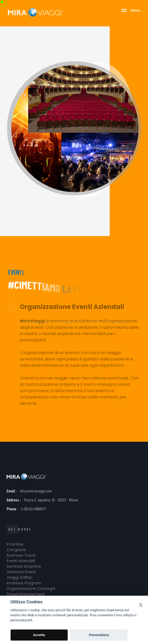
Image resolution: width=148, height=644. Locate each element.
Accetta (39, 635)
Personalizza (99, 635)
